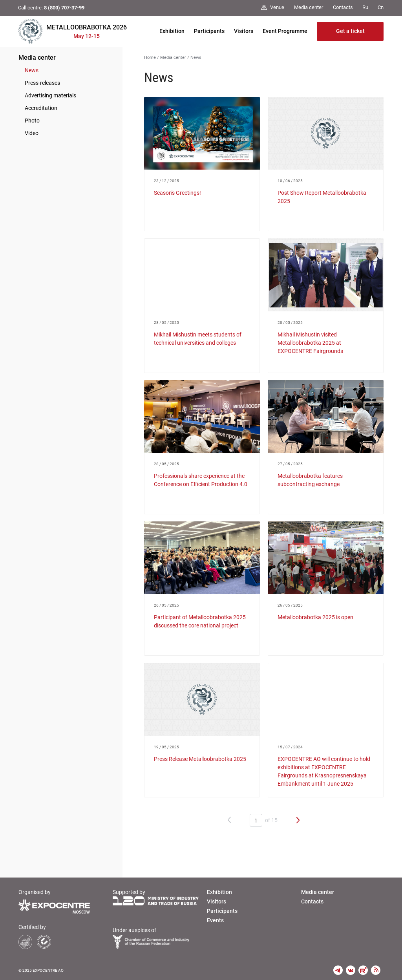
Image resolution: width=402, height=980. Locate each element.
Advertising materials (50, 95)
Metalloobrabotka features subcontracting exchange (310, 480)
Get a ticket (350, 31)
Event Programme (285, 31)
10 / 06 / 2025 (290, 181)
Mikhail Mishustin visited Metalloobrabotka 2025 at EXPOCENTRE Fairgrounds (310, 343)
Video (32, 133)
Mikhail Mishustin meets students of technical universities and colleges (198, 339)
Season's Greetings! (177, 193)
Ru (365, 7)
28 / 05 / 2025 (166, 323)
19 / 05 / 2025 (166, 747)
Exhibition (172, 31)
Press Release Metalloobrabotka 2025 (200, 759)
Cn (381, 7)
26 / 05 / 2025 (166, 605)
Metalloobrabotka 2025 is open (315, 617)
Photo (32, 121)
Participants (209, 31)
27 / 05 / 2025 (290, 464)
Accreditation (41, 108)
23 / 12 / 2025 (166, 181)
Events (215, 920)
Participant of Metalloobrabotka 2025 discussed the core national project (200, 621)
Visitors (244, 31)
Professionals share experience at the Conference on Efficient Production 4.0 (201, 480)
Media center (37, 58)
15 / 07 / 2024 (290, 747)
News (32, 70)
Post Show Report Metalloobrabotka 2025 (322, 197)
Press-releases (42, 83)
